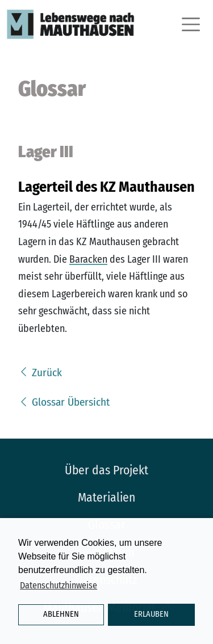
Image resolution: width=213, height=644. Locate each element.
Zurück (40, 372)
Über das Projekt (106, 470)
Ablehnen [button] (61, 614)
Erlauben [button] (151, 614)
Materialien (106, 498)
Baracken (88, 259)
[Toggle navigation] (189, 24)
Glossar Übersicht (64, 402)
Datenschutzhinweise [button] (59, 585)
